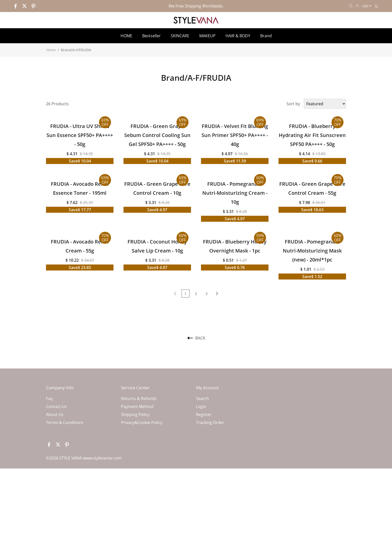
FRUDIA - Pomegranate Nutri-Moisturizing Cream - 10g (235, 193)
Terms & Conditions (65, 422)
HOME (126, 36)
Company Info (60, 388)
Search (202, 398)
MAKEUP (207, 36)
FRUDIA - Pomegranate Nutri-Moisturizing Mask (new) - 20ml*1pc (312, 251)
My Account (207, 388)
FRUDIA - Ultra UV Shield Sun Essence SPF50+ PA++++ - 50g (80, 135)
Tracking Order (210, 422)
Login (201, 406)
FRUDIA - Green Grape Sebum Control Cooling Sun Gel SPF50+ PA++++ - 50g (157, 135)
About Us (55, 414)
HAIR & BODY (238, 36)
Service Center (135, 388)
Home (51, 50)
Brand (266, 36)
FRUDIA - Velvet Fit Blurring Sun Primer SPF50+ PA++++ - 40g (235, 135)
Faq (49, 398)
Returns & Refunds (139, 398)
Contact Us (56, 406)
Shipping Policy (135, 414)
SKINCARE (180, 36)
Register (204, 414)
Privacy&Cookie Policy (142, 422)
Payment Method (137, 406)
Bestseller (151, 36)
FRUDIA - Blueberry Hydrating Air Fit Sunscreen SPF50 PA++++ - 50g (312, 135)
